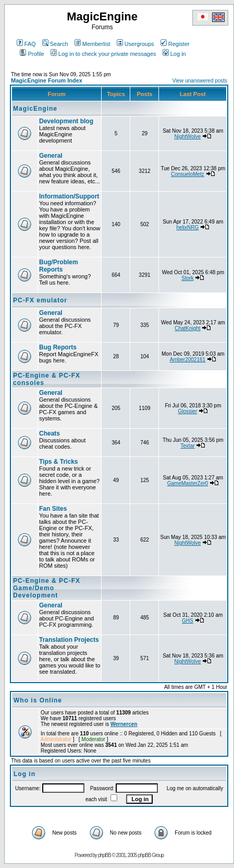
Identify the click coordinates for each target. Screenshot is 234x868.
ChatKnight (187, 328)
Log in (174, 54)
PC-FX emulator (40, 300)
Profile (32, 54)
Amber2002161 (188, 360)
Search (55, 44)
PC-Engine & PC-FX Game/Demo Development (47, 588)
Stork (187, 278)
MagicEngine (35, 109)
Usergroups (136, 44)
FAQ (26, 44)
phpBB (104, 855)
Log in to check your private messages (103, 54)
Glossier (188, 411)
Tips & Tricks (58, 462)
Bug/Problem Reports (59, 266)
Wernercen (124, 724)
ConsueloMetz (188, 174)
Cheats (50, 433)
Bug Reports (58, 347)
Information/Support (69, 196)
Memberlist (93, 44)
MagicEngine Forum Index (47, 80)
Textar (187, 446)
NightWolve (187, 137)
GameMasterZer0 (188, 483)
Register (175, 44)
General (51, 156)
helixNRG (188, 227)
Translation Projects (69, 640)
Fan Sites (53, 509)
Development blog (66, 121)
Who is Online (38, 700)
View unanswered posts (200, 81)
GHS (188, 621)
